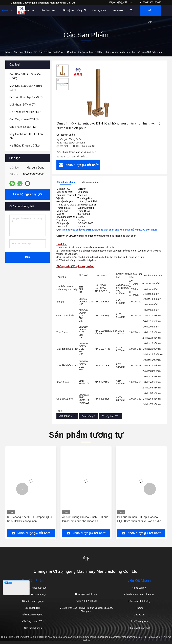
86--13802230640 (150, 2)
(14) (25, 119)
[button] (22, 489)
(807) (23, 105)
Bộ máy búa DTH (111, 416)
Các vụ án (139, 615)
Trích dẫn (151, 13)
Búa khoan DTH (67, 416)
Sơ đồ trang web (139, 621)
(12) (23, 127)
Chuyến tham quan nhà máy (139, 594)
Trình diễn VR (27, 10)
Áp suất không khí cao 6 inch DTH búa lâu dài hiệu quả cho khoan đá (85, 519)
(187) (26, 88)
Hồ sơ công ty (139, 588)
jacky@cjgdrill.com (121, 2)
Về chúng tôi (48, 10)
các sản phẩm (22, 52)
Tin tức (139, 608)
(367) (26, 97)
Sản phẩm (7, 10)
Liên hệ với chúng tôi (74, 10)
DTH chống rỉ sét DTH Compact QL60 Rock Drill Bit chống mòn (30, 519)
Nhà (8, 52)
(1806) (26, 76)
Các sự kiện (99, 10)
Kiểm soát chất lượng (139, 601)
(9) (26, 136)
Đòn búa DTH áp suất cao (48, 52)
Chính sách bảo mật (139, 628)
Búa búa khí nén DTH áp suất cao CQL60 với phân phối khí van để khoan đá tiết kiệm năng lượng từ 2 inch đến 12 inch (141, 519)
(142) (25, 112)
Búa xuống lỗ (89, 416)
